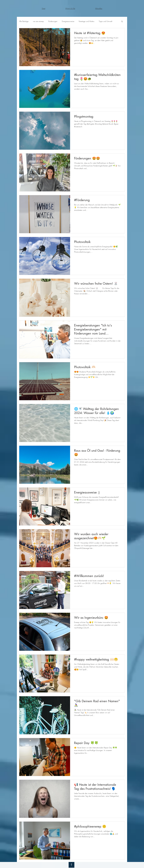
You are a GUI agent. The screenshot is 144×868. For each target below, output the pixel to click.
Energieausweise (68, 21)
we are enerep (38, 21)
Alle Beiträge (24, 21)
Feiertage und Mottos (87, 21)
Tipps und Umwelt (105, 21)
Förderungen (53, 21)
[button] (122, 22)
